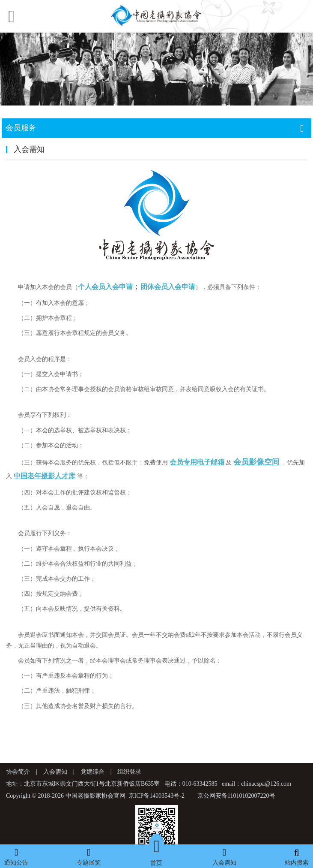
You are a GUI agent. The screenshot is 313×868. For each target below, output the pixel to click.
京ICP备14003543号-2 (156, 796)
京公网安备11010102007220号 (236, 796)
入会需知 (55, 772)
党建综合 (92, 772)
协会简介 (18, 772)
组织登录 (129, 772)
